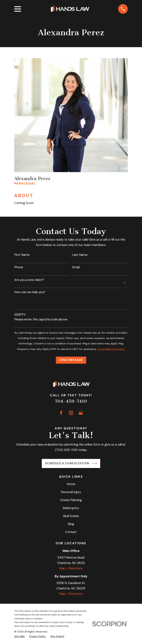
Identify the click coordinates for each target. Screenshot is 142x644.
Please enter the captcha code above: (41, 319)
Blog (71, 524)
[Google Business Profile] (81, 413)
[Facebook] (61, 413)
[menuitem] (20, 636)
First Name (22, 255)
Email (76, 267)
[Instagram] (71, 413)
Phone (19, 267)
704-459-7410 (71, 401)
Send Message (71, 360)
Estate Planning (71, 500)
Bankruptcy (71, 508)
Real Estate (71, 516)
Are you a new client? (29, 280)
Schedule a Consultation (71, 463)
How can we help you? (30, 292)
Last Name (80, 255)
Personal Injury (71, 492)
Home (71, 484)
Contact (71, 532)
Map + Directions (71, 568)
